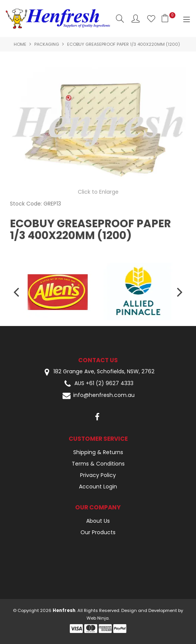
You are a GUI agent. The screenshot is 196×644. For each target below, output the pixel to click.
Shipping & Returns (98, 452)
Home (20, 44)
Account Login (98, 487)
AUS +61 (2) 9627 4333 (98, 384)
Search (120, 18)
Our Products (98, 532)
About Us (98, 521)
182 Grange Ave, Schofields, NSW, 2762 (98, 372)
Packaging (47, 44)
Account (136, 18)
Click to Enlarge (98, 192)
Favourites (151, 18)
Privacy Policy (98, 475)
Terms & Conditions (98, 464)
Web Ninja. (98, 618)
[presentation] (17, 291)
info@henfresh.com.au (98, 396)
